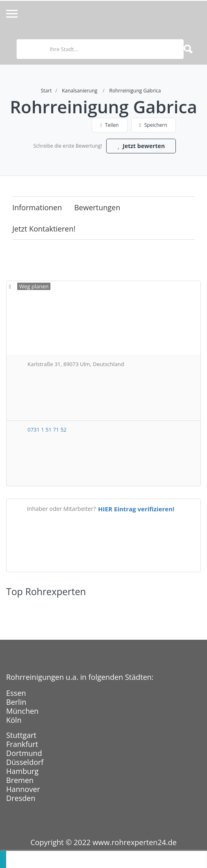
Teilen (110, 125)
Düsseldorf (25, 762)
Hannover (23, 789)
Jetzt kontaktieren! (44, 229)
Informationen (37, 207)
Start (46, 91)
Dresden (21, 798)
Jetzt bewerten (141, 146)
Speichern (153, 125)
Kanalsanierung (80, 91)
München (22, 711)
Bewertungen (97, 207)
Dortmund (24, 753)
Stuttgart (21, 735)
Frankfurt (22, 744)
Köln (14, 720)
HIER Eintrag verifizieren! (136, 509)
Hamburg (22, 771)
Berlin (16, 702)
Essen (16, 693)
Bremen (20, 780)
